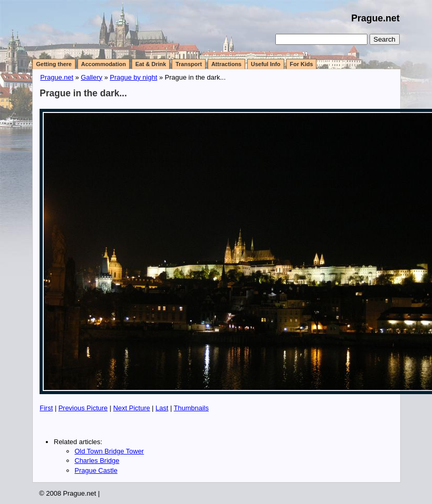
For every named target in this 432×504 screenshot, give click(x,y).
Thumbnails (191, 408)
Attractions (226, 64)
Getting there (54, 64)
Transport (189, 64)
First (46, 408)
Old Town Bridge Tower (109, 451)
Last (162, 408)
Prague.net (376, 18)
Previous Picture (83, 408)
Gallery (91, 77)
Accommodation (104, 64)
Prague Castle (96, 470)
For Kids (302, 64)
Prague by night (134, 77)
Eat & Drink (151, 64)
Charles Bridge (97, 461)
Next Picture (131, 408)
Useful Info (266, 64)
